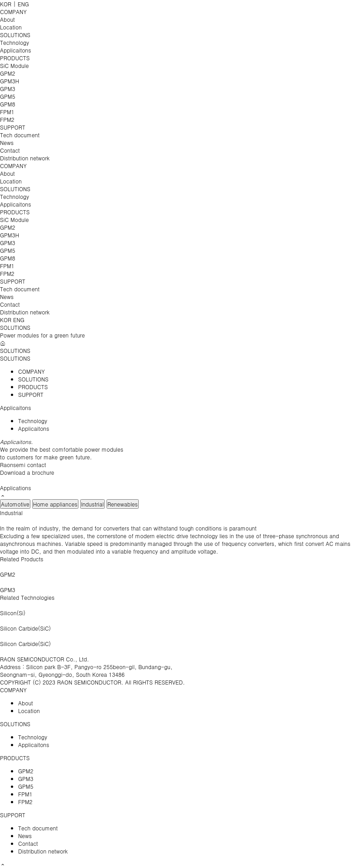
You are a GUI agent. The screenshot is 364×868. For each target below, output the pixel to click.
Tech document (20, 135)
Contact (10, 150)
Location (11, 27)
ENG (23, 4)
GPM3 (7, 89)
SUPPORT (13, 127)
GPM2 (7, 73)
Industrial (92, 504)
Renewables (123, 504)
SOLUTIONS (15, 35)
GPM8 (7, 104)
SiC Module (14, 65)
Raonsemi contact (23, 465)
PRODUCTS (15, 58)
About (7, 19)
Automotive (15, 504)
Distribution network (25, 158)
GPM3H (10, 81)
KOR (6, 4)
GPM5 (7, 96)
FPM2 (7, 119)
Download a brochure (27, 472)
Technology (15, 42)
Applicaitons (15, 50)
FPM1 (7, 112)
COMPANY (13, 12)
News (7, 142)
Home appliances (55, 504)
